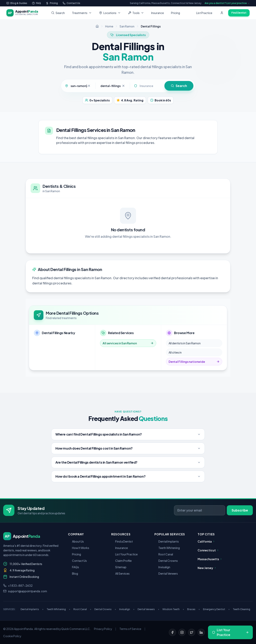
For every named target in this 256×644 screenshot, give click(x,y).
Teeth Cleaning (241, 609)
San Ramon (127, 26)
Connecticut (208, 550)
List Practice (204, 13)
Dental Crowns (166, 561)
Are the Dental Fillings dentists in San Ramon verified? (128, 462)
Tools (136, 13)
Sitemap (119, 567)
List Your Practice (124, 554)
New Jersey (207, 568)
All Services (120, 573)
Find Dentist (239, 13)
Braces (193, 609)
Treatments (82, 13)
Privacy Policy (103, 629)
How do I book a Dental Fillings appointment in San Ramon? (128, 476)
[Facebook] (172, 632)
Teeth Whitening (167, 548)
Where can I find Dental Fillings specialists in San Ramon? (128, 434)
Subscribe (240, 510)
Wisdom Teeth (173, 609)
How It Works (79, 548)
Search (58, 13)
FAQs (73, 567)
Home (109, 26)
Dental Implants (167, 541)
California (206, 541)
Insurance (157, 13)
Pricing (175, 13)
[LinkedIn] (201, 632)
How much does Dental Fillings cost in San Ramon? (128, 448)
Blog (73, 573)
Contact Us (77, 561)
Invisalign (162, 567)
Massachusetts (210, 559)
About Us (76, 541)
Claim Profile (121, 561)
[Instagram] (182, 632)
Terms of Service (130, 629)
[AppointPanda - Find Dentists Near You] (22, 13)
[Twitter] (192, 632)
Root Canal (164, 554)
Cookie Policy (12, 636)
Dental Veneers (166, 573)
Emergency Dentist (216, 609)
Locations (110, 13)
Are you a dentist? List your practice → (227, 3)
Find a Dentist (122, 541)
